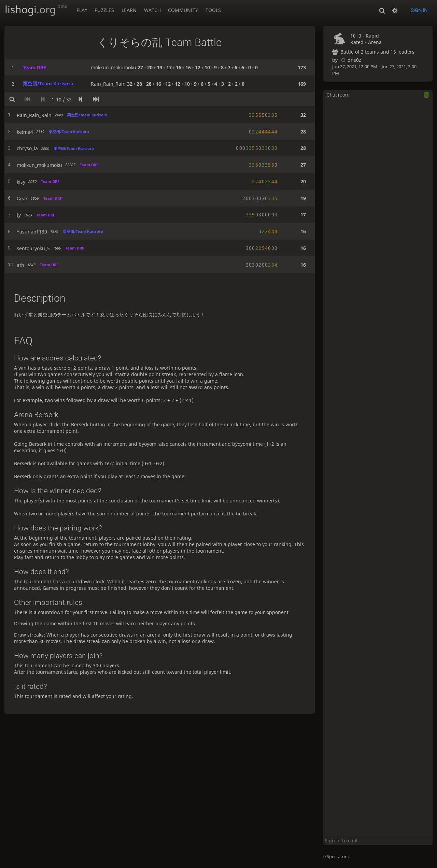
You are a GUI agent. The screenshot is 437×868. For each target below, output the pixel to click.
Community (183, 10)
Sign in (419, 10)
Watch (152, 10)
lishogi (36, 9)
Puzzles (104, 10)
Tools (213, 10)
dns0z (350, 60)
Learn (129, 10)
